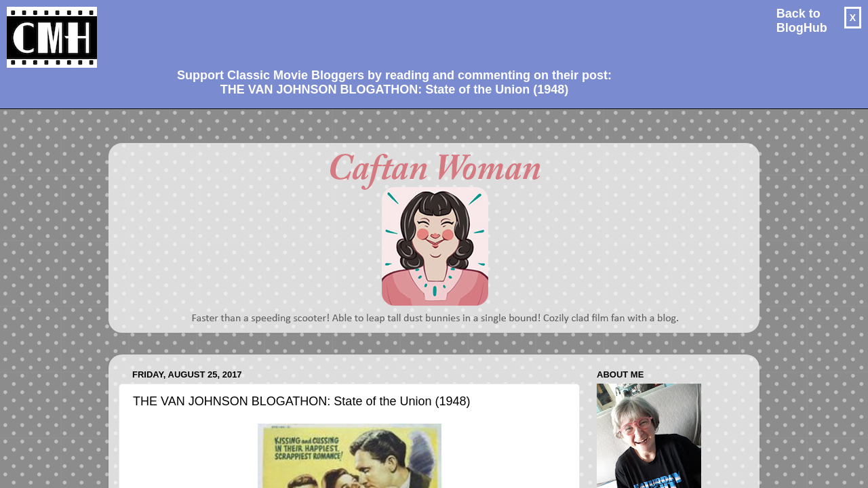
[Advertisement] (389, 31)
